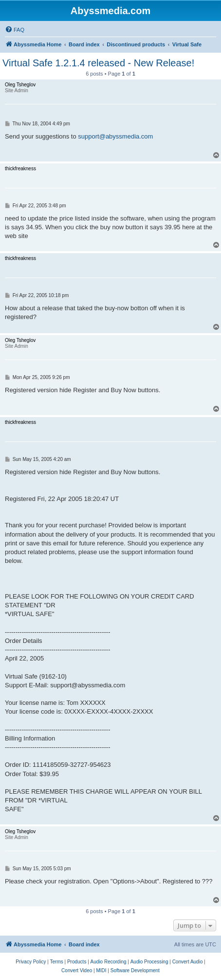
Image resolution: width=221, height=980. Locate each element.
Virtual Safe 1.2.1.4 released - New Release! (98, 63)
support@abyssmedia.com (115, 136)
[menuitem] (15, 30)
